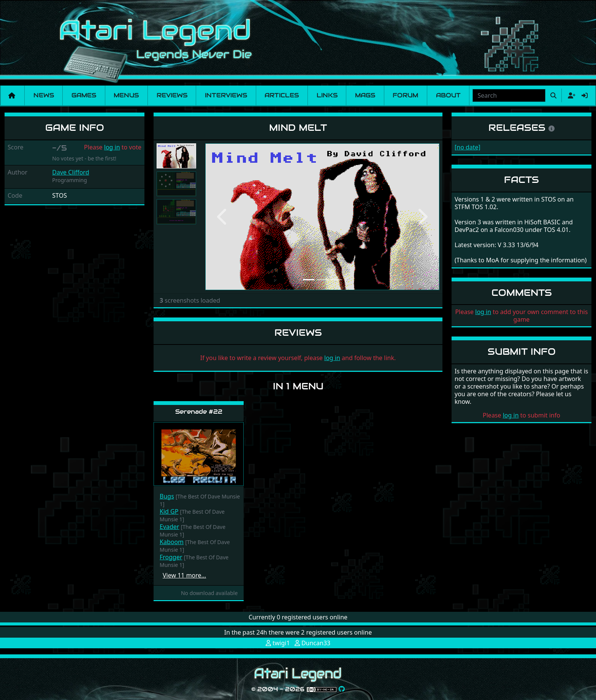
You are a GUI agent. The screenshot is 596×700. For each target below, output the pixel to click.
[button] (223, 217)
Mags (365, 95)
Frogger (171, 557)
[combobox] (509, 95)
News (44, 95)
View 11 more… (184, 575)
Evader (169, 527)
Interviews (226, 95)
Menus (126, 95)
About (448, 95)
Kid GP (169, 511)
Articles (282, 95)
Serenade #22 (199, 412)
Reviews (172, 95)
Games (84, 95)
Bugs (167, 496)
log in (112, 147)
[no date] (468, 147)
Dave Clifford (71, 172)
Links (327, 95)
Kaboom (172, 542)
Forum (405, 95)
